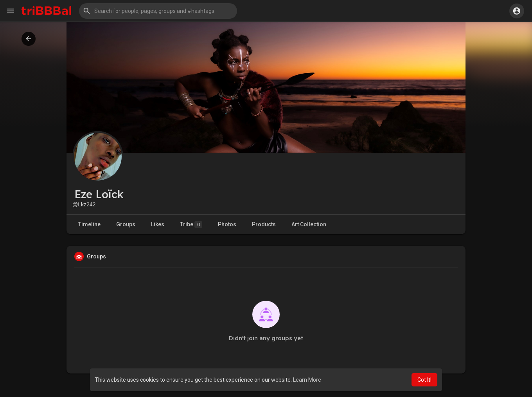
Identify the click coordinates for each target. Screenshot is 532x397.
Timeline (89, 224)
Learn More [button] (307, 380)
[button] (158, 11)
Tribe (191, 225)
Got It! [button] (424, 380)
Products (264, 224)
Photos (227, 224)
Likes (158, 224)
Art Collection (309, 224)
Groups (126, 224)
